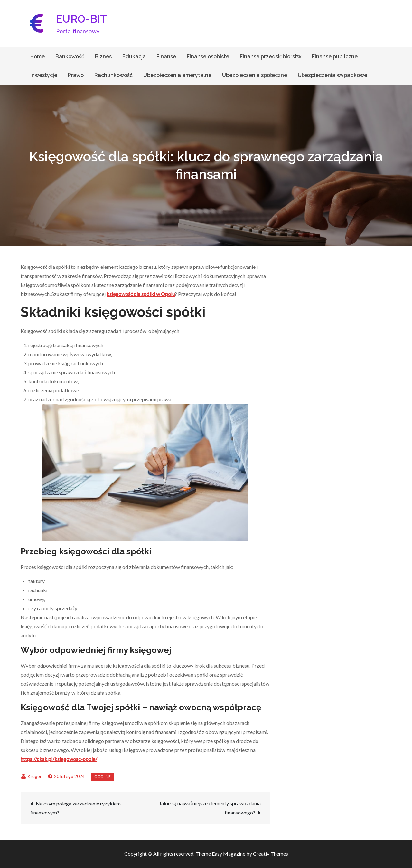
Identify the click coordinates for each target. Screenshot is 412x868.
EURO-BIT (82, 19)
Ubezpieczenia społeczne (255, 75)
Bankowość (70, 57)
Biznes (103, 57)
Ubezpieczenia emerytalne (177, 75)
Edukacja (134, 57)
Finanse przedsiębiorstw (271, 57)
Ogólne (103, 777)
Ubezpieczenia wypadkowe (332, 75)
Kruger (34, 776)
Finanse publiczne (335, 57)
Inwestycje (44, 75)
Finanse (166, 57)
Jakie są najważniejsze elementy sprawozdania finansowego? (210, 808)
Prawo (76, 75)
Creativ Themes (271, 854)
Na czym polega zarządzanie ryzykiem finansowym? (75, 808)
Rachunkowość (113, 75)
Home (37, 57)
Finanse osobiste (208, 57)
